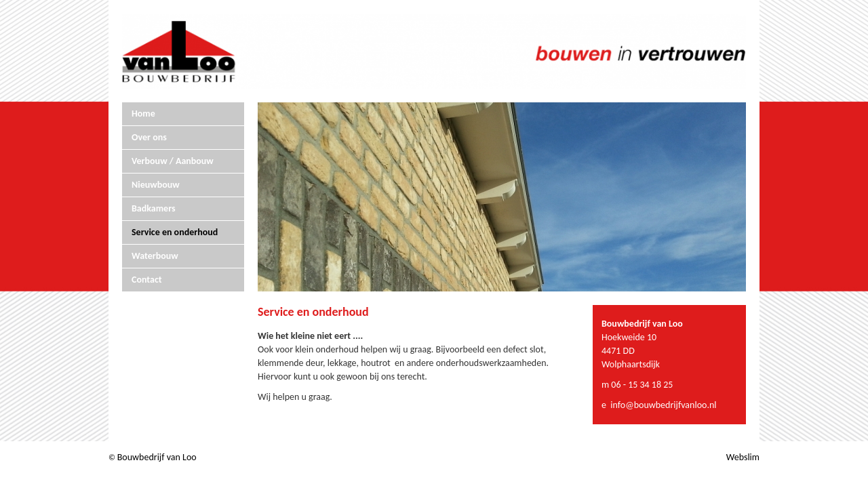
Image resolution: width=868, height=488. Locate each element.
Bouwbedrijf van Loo (157, 457)
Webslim (743, 457)
